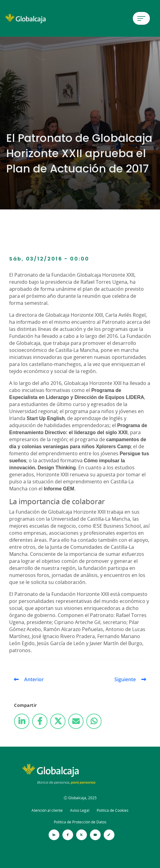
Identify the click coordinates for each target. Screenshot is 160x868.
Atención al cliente (47, 810)
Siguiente (125, 679)
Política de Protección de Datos (80, 822)
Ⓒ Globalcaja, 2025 (80, 798)
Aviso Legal (80, 810)
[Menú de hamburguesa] (141, 18)
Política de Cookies (113, 810)
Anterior (34, 679)
